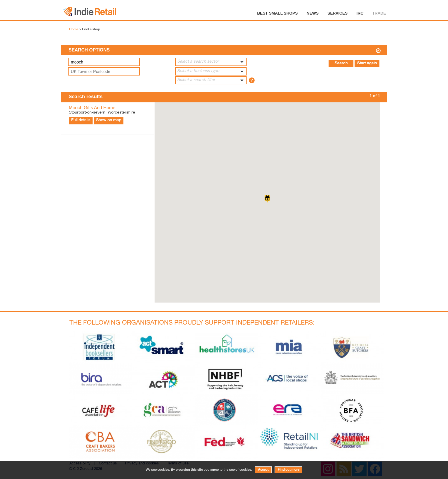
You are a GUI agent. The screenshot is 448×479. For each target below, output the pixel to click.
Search (341, 63)
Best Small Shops (277, 13)
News (313, 13)
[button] (211, 62)
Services (338, 13)
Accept (263, 470)
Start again (367, 63)
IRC (360, 13)
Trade (379, 13)
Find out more (288, 470)
